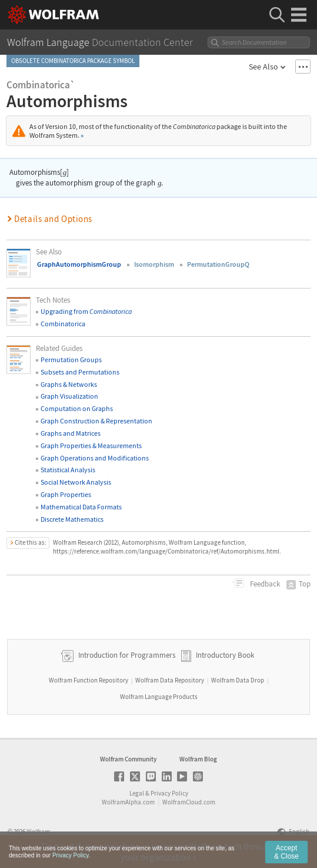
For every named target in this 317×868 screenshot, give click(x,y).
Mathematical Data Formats (81, 507)
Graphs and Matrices (71, 433)
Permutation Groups (71, 360)
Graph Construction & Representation (96, 421)
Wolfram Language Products (159, 697)
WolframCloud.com (189, 802)
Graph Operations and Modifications (95, 458)
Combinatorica (63, 324)
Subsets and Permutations (80, 372)
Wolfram (38, 831)
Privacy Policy (169, 793)
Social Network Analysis (76, 482)
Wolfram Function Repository (89, 680)
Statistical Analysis (68, 470)
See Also (263, 67)
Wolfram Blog (198, 759)
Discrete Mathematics (72, 519)
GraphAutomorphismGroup (79, 264)
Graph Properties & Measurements (91, 445)
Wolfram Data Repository (170, 680)
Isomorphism (154, 264)
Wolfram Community (128, 759)
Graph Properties (66, 494)
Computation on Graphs (77, 408)
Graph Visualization (69, 396)
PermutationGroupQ (218, 264)
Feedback (264, 584)
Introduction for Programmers (126, 655)
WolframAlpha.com (128, 802)
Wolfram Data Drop (238, 680)
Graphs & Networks (69, 384)
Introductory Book (225, 655)
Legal (137, 793)
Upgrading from (86, 311)
